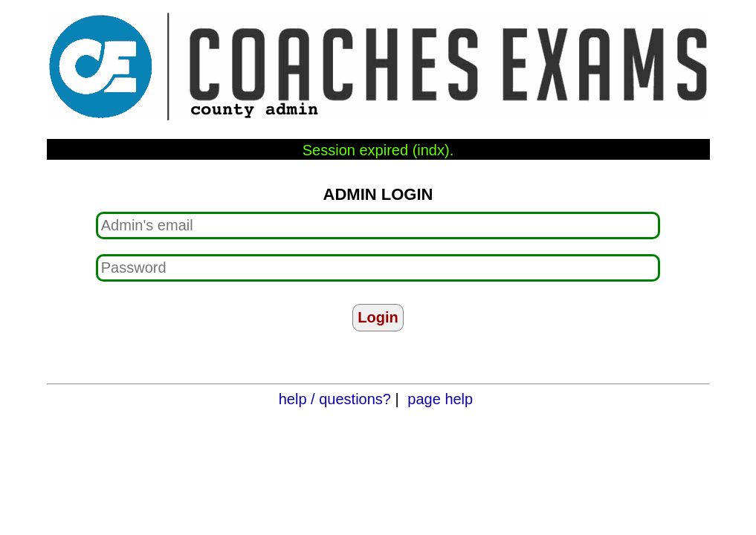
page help (440, 399)
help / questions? (335, 399)
